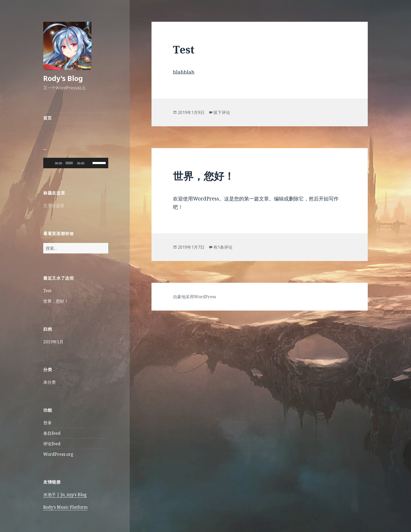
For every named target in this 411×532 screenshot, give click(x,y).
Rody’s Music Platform (65, 507)
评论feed (52, 444)
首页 (47, 118)
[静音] (89, 163)
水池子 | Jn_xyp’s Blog (65, 495)
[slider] (69, 163)
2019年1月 (53, 342)
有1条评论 (223, 247)
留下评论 (222, 112)
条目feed (52, 433)
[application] (76, 163)
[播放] (50, 163)
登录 (47, 423)
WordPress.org (58, 454)
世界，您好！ (56, 301)
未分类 (50, 382)
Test (47, 291)
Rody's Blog (63, 78)
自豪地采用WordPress (194, 297)
